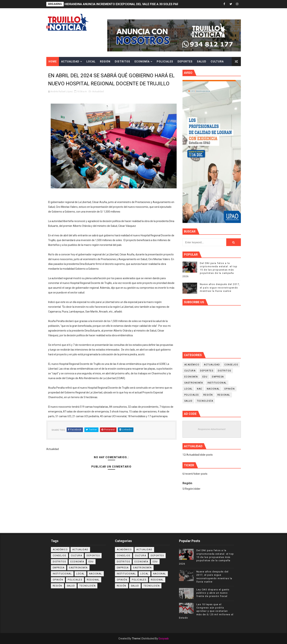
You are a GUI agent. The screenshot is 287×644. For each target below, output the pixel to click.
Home (53, 62)
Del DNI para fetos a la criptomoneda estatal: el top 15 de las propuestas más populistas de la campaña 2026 (210, 270)
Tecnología (205, 401)
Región (105, 62)
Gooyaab (164, 639)
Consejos (231, 365)
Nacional (213, 389)
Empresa (218, 377)
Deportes (185, 62)
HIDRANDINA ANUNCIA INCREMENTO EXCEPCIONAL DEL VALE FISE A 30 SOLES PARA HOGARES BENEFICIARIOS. (141, 4)
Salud (202, 62)
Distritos (122, 62)
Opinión (230, 389)
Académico (192, 365)
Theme (136, 639)
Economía (142, 62)
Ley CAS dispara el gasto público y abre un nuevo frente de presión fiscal (213, 593)
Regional (224, 395)
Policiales (165, 62)
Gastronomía (194, 383)
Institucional (217, 383)
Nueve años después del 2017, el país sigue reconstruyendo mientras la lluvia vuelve (220, 287)
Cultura (217, 62)
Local (91, 62)
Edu (205, 377)
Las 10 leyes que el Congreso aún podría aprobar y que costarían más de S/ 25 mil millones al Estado (206, 611)
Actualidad (70, 62)
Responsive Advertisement (212, 429)
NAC (200, 389)
